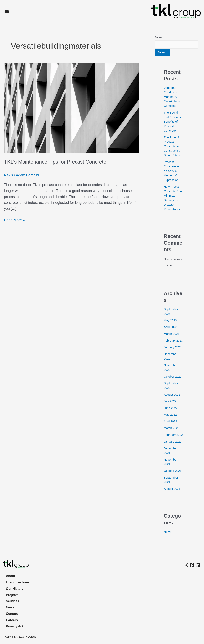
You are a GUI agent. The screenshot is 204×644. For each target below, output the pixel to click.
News (8, 175)
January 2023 (173, 352)
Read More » (14, 220)
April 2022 (171, 426)
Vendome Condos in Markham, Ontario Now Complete (172, 97)
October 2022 (173, 381)
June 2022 (171, 413)
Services (13, 601)
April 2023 (171, 327)
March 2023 (172, 334)
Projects (12, 594)
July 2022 (170, 406)
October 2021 (173, 480)
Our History (15, 588)
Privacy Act (15, 626)
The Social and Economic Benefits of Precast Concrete (173, 122)
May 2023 (170, 320)
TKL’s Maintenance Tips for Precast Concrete (56, 162)
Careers (12, 620)
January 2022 (173, 451)
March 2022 (172, 433)
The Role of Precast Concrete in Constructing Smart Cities (172, 146)
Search (160, 37)
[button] (6, 11)
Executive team (18, 582)
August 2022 (172, 399)
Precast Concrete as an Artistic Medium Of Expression (172, 171)
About (11, 575)
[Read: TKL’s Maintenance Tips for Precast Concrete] (71, 108)
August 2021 (172, 498)
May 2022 (170, 419)
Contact (12, 614)
